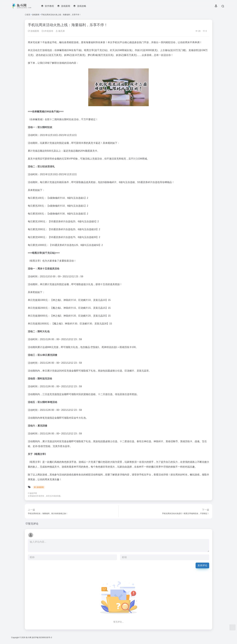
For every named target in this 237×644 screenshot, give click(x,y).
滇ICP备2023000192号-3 (42, 638)
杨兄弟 (60, 31)
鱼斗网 (29, 638)
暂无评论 (34, 524)
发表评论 (202, 565)
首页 (28, 15)
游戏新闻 (36, 15)
